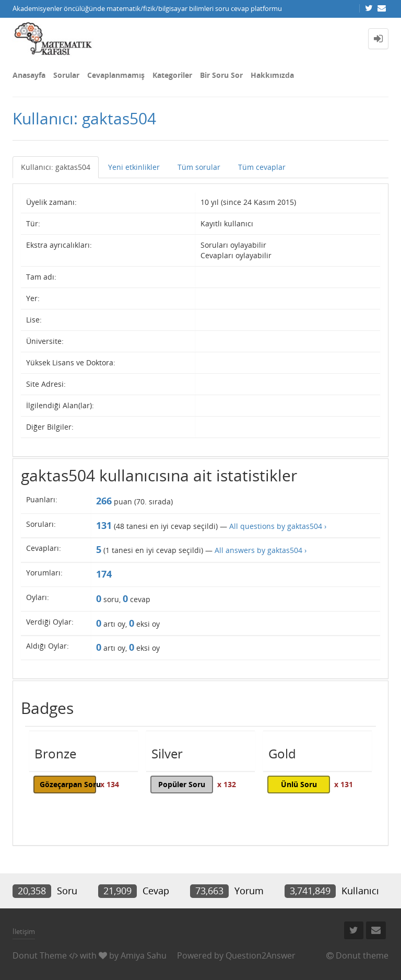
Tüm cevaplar (262, 167)
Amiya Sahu (144, 955)
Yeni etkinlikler (134, 167)
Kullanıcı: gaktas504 (56, 167)
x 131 (344, 784)
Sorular (66, 75)
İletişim (24, 931)
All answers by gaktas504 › (261, 550)
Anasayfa (29, 75)
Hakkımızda (272, 75)
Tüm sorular (199, 167)
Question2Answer (261, 955)
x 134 (110, 784)
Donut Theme (40, 955)
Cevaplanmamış (116, 75)
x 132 (227, 784)
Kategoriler (172, 75)
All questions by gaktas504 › (278, 526)
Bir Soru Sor (221, 75)
